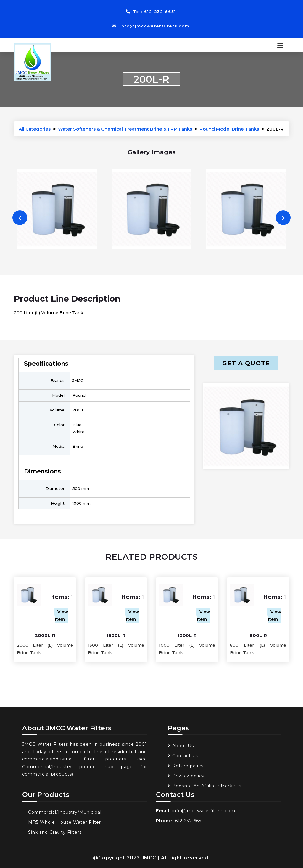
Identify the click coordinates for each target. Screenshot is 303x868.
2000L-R (45, 635)
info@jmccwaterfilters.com (151, 26)
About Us (183, 746)
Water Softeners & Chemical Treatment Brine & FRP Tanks (125, 129)
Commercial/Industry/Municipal (65, 812)
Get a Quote (246, 363)
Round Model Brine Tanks (229, 129)
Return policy (188, 766)
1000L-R (187, 635)
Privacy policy (188, 776)
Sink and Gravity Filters (55, 832)
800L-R (258, 635)
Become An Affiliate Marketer (207, 786)
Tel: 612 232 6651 (151, 12)
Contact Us (185, 756)
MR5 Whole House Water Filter (65, 822)
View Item (62, 616)
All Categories (35, 129)
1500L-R (116, 635)
